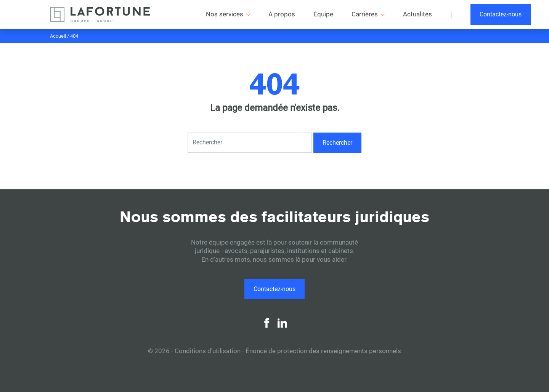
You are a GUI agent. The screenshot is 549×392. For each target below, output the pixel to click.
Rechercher (337, 143)
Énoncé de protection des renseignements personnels (323, 351)
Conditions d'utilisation (208, 351)
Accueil (58, 36)
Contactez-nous (501, 14)
